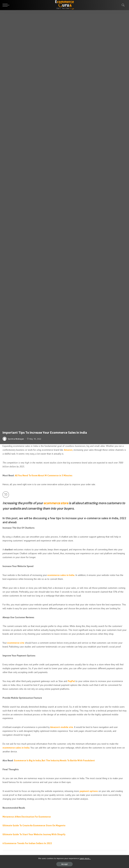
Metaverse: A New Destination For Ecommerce (27, 817)
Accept (64, 864)
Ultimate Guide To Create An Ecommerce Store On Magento (34, 825)
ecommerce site (16, 643)
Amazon (68, 450)
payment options (89, 791)
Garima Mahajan (16, 439)
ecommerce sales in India (61, 575)
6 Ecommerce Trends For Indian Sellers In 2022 (27, 843)
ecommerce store (56, 503)
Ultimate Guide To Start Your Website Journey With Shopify (34, 834)
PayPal (71, 681)
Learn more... (85, 858)
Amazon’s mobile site (62, 727)
